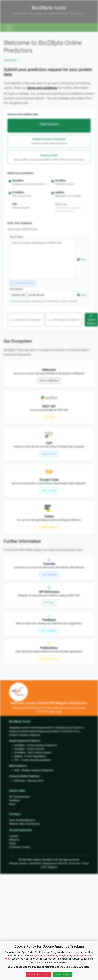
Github (13, 843)
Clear (82, 259)
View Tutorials (49, 575)
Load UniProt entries (23, 283)
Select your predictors (21, 173)
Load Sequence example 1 (26, 320)
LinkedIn (14, 836)
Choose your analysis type (23, 114)
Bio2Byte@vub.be (26, 820)
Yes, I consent (63, 974)
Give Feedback (49, 631)
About (12, 804)
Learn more (55, 712)
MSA (17, 770)
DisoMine (19, 749)
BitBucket (14, 840)
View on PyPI (49, 454)
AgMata (18, 756)
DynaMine (19, 745)
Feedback (14, 800)
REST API (49, 417)
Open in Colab (49, 491)
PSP (17, 760)
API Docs (49, 603)
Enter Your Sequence (20, 223)
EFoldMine (20, 753)
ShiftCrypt (19, 781)
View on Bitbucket (49, 381)
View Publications (49, 659)
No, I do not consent (38, 974)
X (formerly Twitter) (20, 847)
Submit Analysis (91, 320)
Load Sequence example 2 (64, 320)
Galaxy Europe (49, 527)
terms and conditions (42, 88)
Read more (12, 60)
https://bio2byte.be (30, 824)
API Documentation (20, 797)
